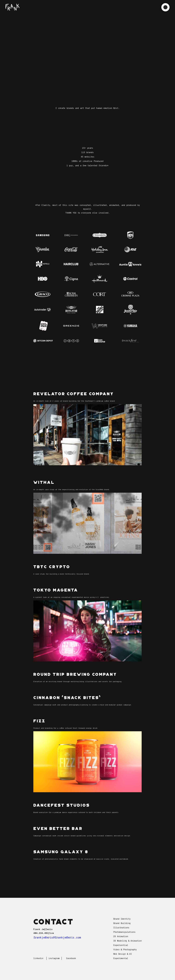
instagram (54, 959)
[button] (165, 7)
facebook (71, 959)
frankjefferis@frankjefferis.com (57, 938)
